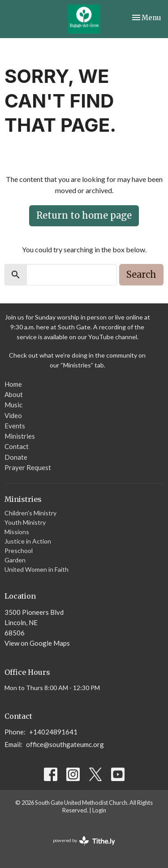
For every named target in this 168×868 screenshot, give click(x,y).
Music (13, 405)
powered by (84, 841)
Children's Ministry (30, 513)
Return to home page (84, 215)
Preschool (19, 551)
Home (13, 384)
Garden (15, 560)
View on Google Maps (37, 643)
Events (15, 426)
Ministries (20, 436)
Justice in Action (28, 541)
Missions (17, 532)
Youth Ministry (25, 522)
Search (141, 274)
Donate (16, 457)
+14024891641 (53, 732)
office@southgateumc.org (65, 744)
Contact (17, 446)
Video (13, 415)
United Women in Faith (37, 569)
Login (99, 810)
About (14, 394)
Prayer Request (28, 467)
